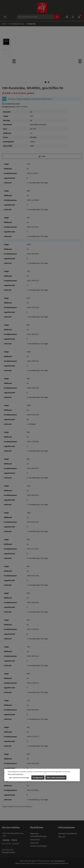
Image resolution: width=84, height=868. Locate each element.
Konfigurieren (38, 778)
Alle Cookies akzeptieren (56, 778)
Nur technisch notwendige (19, 778)
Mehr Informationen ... (16, 774)
